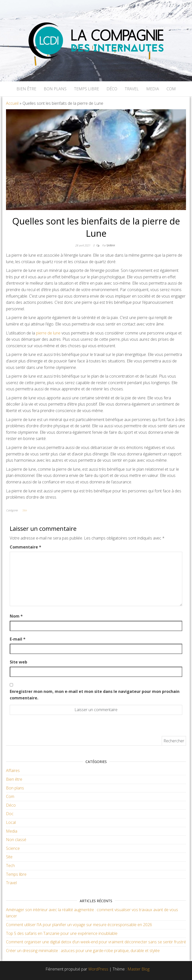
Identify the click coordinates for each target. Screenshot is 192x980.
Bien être (26, 89)
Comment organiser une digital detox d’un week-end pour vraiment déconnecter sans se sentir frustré (96, 942)
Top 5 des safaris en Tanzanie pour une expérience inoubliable (62, 933)
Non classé (16, 840)
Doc (10, 814)
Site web (18, 662)
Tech (10, 866)
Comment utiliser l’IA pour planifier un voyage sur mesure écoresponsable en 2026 (79, 925)
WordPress (98, 969)
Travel (132, 89)
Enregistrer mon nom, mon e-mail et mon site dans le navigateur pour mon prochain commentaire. (95, 695)
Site (24, 510)
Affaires (13, 770)
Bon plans (55, 89)
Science (13, 848)
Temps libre (86, 89)
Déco (112, 89)
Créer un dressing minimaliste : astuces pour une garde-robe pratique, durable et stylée (83, 951)
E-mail (18, 639)
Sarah (111, 245)
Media (153, 89)
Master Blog (138, 969)
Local (11, 822)
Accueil (12, 103)
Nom (16, 616)
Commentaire (25, 547)
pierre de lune (48, 333)
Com (171, 89)
